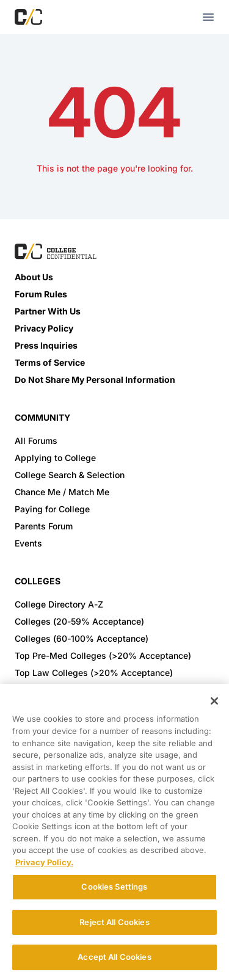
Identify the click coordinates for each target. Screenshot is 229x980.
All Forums (36, 441)
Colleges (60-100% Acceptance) (82, 638)
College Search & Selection (70, 475)
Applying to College (55, 458)
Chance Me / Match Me (62, 492)
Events (28, 543)
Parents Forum (44, 526)
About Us (34, 277)
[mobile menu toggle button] (208, 17)
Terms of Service (50, 362)
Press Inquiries (46, 345)
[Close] (214, 701)
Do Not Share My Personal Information (95, 379)
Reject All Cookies (114, 922)
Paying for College (52, 509)
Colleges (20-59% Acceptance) (79, 621)
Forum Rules (41, 294)
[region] (114, 832)
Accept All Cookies (114, 957)
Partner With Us (48, 311)
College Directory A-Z (59, 604)
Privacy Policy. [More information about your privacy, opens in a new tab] (44, 862)
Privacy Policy (44, 328)
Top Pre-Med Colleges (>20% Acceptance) (103, 655)
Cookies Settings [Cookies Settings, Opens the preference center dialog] (114, 887)
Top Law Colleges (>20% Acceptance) (94, 673)
